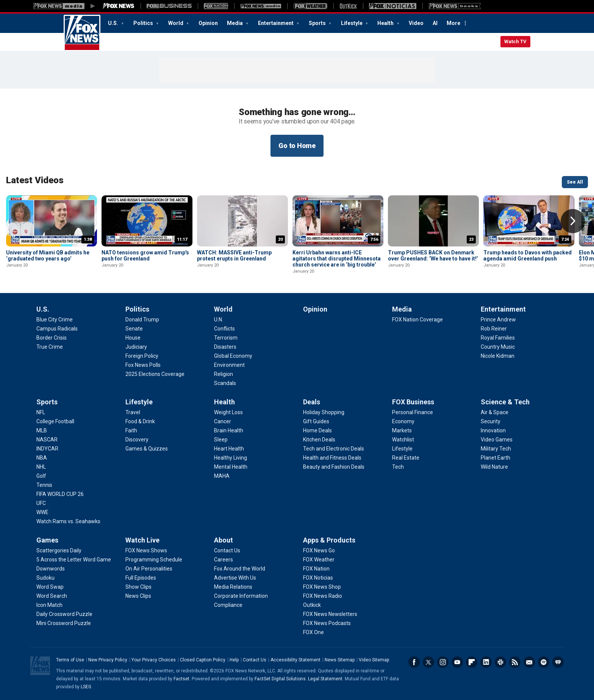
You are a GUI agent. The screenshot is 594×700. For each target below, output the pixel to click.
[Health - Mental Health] (231, 467)
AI (435, 23)
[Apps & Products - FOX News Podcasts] (327, 623)
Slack (500, 662)
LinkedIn (486, 662)
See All (575, 182)
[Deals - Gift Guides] (316, 421)
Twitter (428, 662)
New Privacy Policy (108, 660)
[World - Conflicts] (224, 329)
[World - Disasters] (225, 347)
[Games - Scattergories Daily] (59, 550)
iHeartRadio (558, 662)
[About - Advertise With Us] (235, 578)
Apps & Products (329, 540)
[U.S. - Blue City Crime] (55, 320)
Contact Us (255, 660)
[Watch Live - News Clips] (138, 596)
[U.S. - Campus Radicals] (57, 329)
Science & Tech (505, 402)
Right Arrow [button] (573, 221)
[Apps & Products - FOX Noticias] (318, 578)
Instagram (443, 662)
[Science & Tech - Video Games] (497, 440)
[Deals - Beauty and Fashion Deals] (334, 467)
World (176, 23)
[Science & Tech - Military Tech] (496, 449)
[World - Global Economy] (233, 356)
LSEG (86, 687)
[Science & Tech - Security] (491, 421)
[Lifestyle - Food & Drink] (140, 421)
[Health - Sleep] (221, 440)
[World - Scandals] (225, 383)
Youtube (457, 662)
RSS (515, 662)
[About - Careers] (224, 560)
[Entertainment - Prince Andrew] (498, 320)
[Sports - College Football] (55, 421)
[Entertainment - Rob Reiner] (494, 329)
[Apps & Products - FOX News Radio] (323, 596)
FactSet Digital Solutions (280, 679)
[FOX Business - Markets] (402, 430)
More (453, 23)
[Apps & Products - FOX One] (313, 632)
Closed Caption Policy (203, 660)
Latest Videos (35, 180)
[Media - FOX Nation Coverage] (417, 320)
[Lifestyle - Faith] (131, 430)
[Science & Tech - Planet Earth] (496, 458)
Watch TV (515, 41)
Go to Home (297, 146)
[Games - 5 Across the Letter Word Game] (74, 560)
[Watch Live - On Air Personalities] (149, 569)
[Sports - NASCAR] (47, 440)
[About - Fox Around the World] (240, 569)
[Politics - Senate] (134, 329)
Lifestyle (352, 23)
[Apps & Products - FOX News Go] (319, 550)
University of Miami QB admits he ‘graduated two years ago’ (48, 256)
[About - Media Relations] (233, 587)
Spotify (544, 662)
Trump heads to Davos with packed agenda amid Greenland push (528, 256)
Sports (318, 23)
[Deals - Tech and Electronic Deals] (334, 449)
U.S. (114, 23)
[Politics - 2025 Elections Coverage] (155, 374)
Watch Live (142, 540)
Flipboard (472, 662)
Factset (181, 679)
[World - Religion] (224, 374)
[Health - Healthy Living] (231, 458)
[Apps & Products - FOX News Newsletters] (330, 614)
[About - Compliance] (228, 605)
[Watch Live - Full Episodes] (141, 578)
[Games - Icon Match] (49, 605)
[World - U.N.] (219, 320)
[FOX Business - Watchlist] (403, 440)
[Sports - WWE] (42, 512)
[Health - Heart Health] (229, 449)
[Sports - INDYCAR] (47, 449)
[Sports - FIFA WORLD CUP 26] (60, 494)
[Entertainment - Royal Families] (498, 338)
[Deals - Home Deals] (317, 430)
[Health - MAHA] (222, 476)
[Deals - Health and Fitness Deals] (332, 458)
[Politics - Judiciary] (136, 347)
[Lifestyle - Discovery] (137, 440)
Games (47, 540)
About (224, 540)
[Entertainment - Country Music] (498, 347)
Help (234, 660)
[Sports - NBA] (42, 458)
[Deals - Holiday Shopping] (324, 412)
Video (416, 23)
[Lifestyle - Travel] (133, 412)
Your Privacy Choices (154, 660)
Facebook (414, 662)
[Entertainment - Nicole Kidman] (498, 356)
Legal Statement (325, 679)
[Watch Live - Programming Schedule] (154, 560)
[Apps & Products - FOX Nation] (316, 569)
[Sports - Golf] (41, 476)
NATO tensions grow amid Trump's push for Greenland (145, 256)
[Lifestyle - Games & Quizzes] (147, 449)
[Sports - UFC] (41, 503)
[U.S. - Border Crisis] (52, 338)
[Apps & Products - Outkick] (312, 605)
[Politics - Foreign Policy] (142, 356)
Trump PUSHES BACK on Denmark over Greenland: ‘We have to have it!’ (433, 256)
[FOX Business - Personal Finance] (413, 412)
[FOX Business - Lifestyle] (402, 449)
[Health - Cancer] (223, 421)
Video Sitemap (374, 660)
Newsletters (529, 662)
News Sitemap (340, 660)
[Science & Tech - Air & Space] (495, 412)
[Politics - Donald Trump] (142, 320)
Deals (312, 402)
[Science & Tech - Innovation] (493, 430)
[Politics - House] (133, 338)
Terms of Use (70, 660)
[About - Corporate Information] (241, 596)
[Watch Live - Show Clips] (138, 587)
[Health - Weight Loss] (228, 412)
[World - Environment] (229, 365)
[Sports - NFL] (41, 412)
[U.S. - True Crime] (50, 347)
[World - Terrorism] (226, 338)
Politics (144, 23)
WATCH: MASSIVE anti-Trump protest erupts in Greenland (234, 256)
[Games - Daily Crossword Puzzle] (64, 614)
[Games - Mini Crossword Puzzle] (64, 623)
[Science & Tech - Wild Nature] (494, 467)
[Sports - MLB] (42, 430)
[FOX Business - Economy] (403, 421)
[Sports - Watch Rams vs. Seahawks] (68, 521)
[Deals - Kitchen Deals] (319, 440)
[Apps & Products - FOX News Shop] (322, 587)
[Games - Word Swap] (50, 587)
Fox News (82, 33)
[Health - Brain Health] (229, 430)
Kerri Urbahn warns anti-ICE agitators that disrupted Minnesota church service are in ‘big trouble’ (337, 259)
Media (235, 23)
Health (386, 23)
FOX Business (413, 402)
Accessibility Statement (295, 660)
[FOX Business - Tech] (398, 467)
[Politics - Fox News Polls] (143, 365)
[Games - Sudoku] (45, 578)
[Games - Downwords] (51, 569)
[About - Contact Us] (227, 550)
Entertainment (276, 23)
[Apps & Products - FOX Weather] (319, 560)
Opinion (208, 23)
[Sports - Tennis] (44, 485)
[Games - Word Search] (52, 596)
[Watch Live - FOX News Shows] (146, 550)
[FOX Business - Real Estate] (406, 458)
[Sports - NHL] (41, 467)
